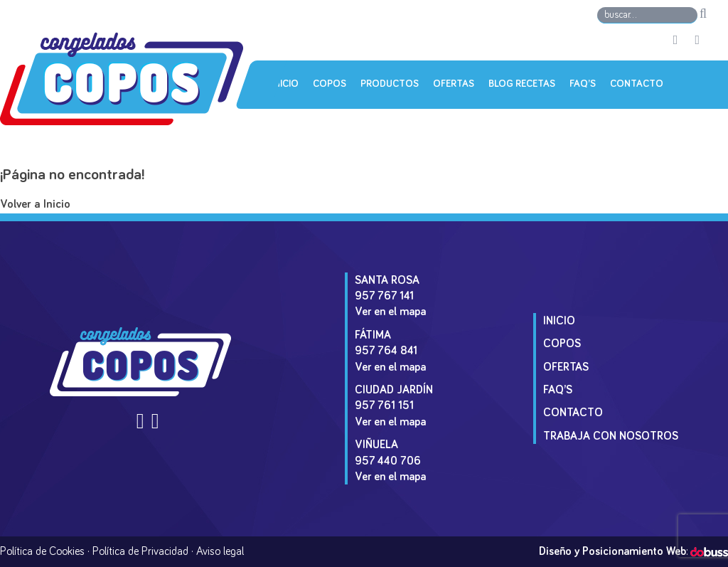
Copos (330, 84)
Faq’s (583, 84)
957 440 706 (388, 461)
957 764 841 (386, 351)
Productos (390, 84)
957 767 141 (384, 296)
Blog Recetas (522, 84)
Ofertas (454, 84)
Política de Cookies (42, 551)
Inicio (285, 84)
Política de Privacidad (140, 551)
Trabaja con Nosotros (611, 436)
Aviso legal (220, 551)
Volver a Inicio (35, 205)
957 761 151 (384, 406)
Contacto (637, 84)
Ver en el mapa (390, 312)
